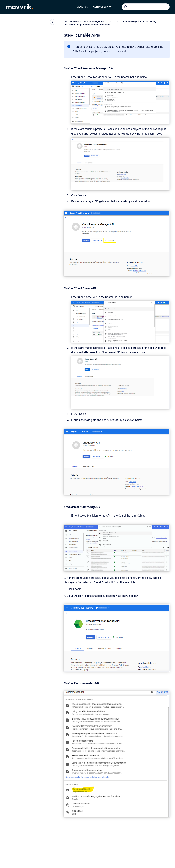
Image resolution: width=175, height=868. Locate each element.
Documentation (71, 21)
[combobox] (146, 7)
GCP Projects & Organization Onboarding (137, 21)
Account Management (94, 21)
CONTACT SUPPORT (103, 7)
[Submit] (126, 7)
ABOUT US (83, 7)
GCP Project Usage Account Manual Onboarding (87, 25)
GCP (111, 21)
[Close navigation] (53, 22)
